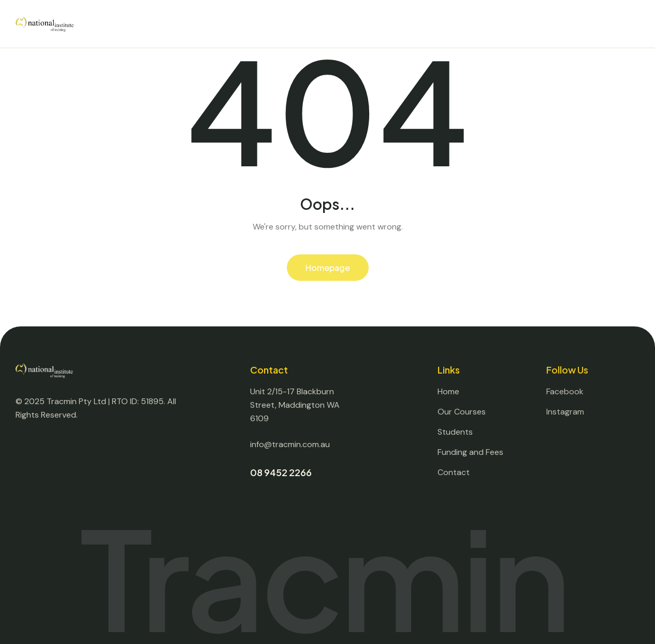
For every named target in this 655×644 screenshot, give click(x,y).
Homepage (328, 268)
